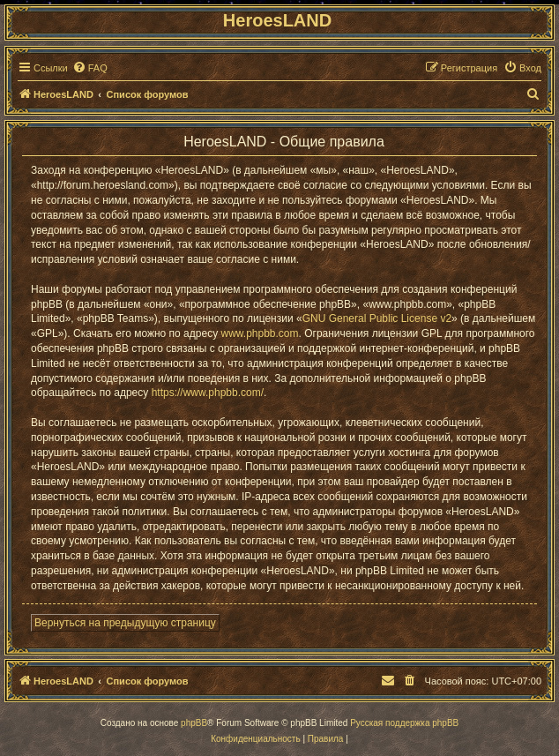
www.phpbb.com (259, 333)
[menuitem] (90, 68)
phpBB (194, 723)
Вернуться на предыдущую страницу (125, 623)
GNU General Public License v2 (377, 318)
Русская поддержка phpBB (404, 723)
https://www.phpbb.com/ (208, 393)
